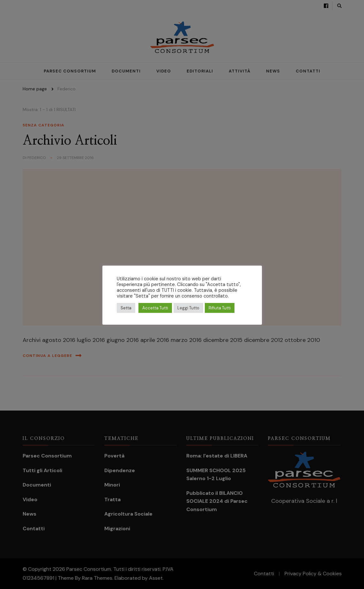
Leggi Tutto (188, 308)
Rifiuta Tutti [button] (220, 308)
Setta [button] (126, 308)
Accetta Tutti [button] (155, 308)
